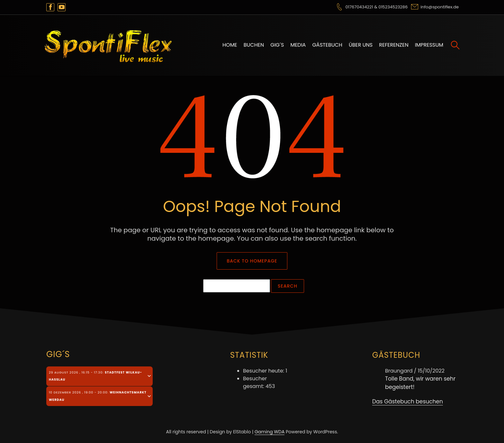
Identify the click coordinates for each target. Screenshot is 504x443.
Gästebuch (327, 45)
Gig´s (277, 45)
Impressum (429, 45)
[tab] (99, 376)
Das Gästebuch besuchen (408, 401)
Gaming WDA (270, 432)
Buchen (254, 45)
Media (298, 45)
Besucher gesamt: (255, 382)
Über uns (361, 45)
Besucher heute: (264, 371)
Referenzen (394, 45)
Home (230, 45)
